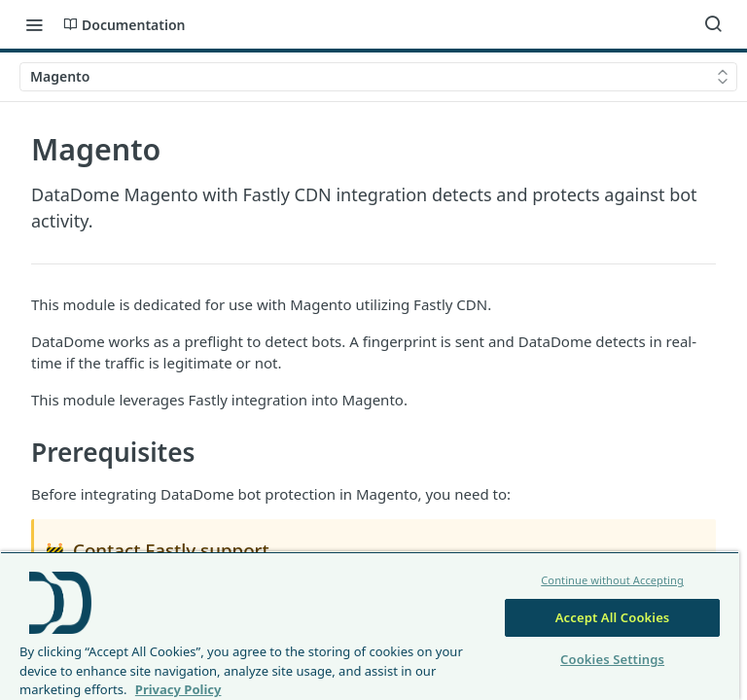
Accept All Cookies (613, 617)
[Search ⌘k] (713, 24)
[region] (370, 626)
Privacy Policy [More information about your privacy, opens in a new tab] (178, 689)
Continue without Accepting (612, 580)
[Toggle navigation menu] (34, 24)
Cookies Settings (612, 659)
